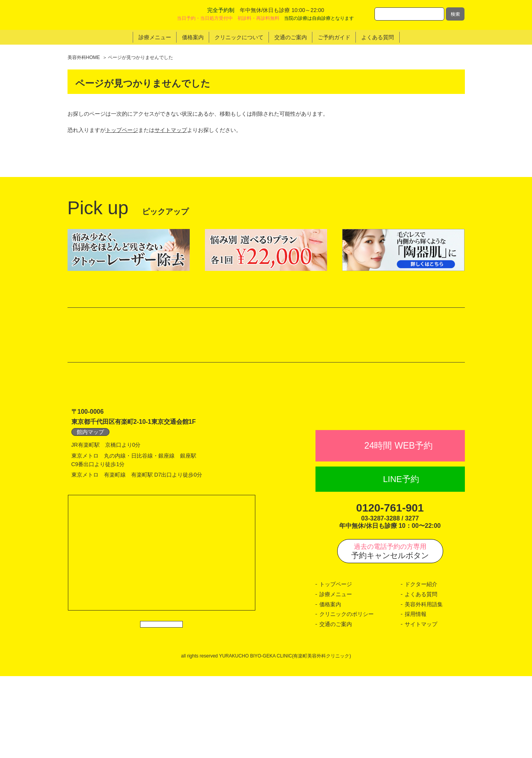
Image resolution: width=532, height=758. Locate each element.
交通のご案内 (336, 706)
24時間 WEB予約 (399, 527)
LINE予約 (401, 561)
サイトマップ (171, 130)
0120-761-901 (390, 590)
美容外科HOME (84, 57)
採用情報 (416, 696)
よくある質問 (421, 676)
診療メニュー (336, 676)
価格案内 (330, 686)
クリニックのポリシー (347, 696)
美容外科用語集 (424, 686)
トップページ (122, 130)
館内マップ (90, 497)
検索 (455, 14)
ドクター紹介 (421, 666)
